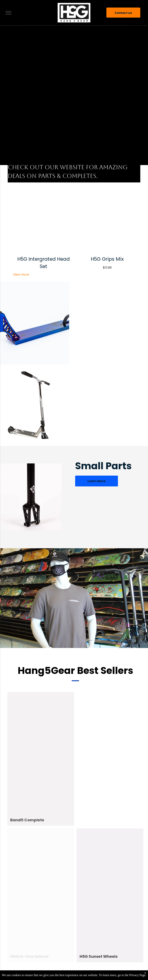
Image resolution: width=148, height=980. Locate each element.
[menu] (8, 13)
